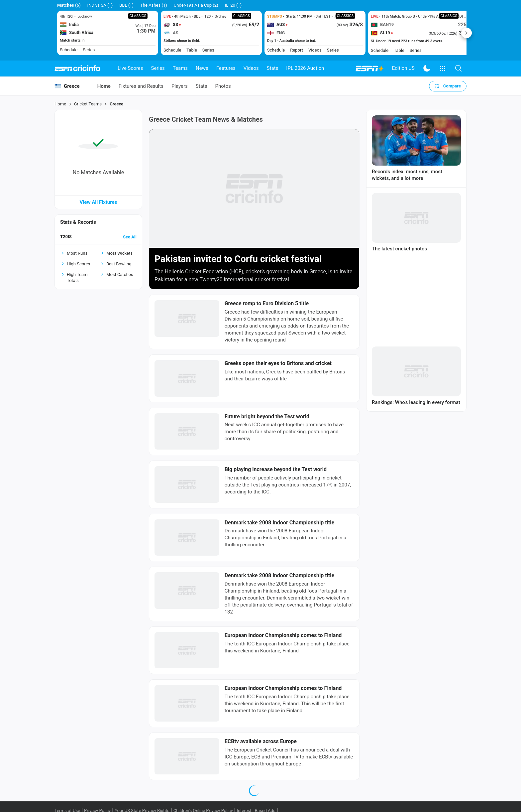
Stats (273, 68)
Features (226, 68)
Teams (180, 68)
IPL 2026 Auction (305, 68)
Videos (251, 68)
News (202, 68)
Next (467, 33)
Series (158, 68)
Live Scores (130, 68)
